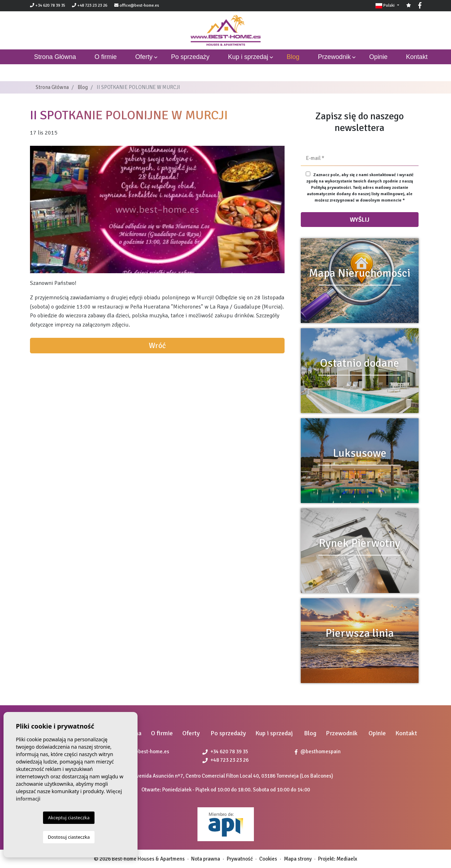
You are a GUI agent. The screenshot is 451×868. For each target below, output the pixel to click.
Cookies (268, 859)
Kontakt (417, 57)
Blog (293, 57)
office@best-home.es (139, 5)
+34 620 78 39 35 (48, 5)
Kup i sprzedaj (248, 57)
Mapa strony (298, 859)
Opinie (378, 57)
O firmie (106, 57)
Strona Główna (52, 87)
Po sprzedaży (190, 57)
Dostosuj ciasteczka (69, 837)
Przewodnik (334, 57)
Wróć (157, 346)
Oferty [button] (144, 57)
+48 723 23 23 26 (90, 5)
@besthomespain (318, 752)
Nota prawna (206, 859)
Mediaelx (347, 859)
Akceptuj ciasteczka (69, 818)
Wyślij (360, 220)
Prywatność (240, 859)
